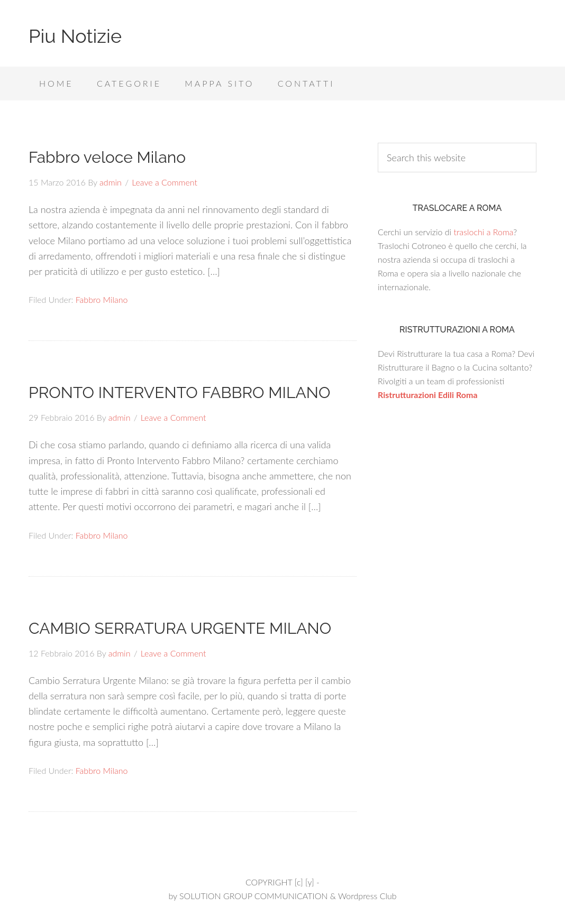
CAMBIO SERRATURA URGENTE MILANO (180, 628)
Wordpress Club (367, 896)
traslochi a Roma (483, 232)
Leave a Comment (165, 182)
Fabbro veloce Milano (107, 157)
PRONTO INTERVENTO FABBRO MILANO (179, 392)
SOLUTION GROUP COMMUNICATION (253, 896)
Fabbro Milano (102, 299)
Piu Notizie (75, 36)
